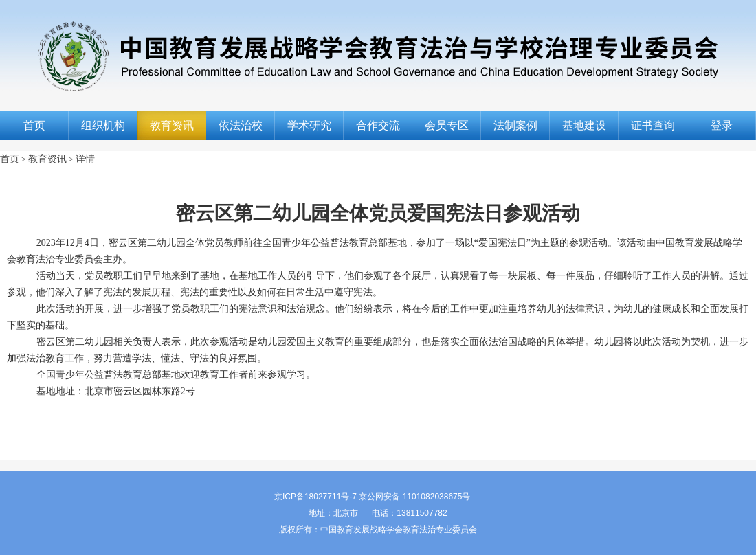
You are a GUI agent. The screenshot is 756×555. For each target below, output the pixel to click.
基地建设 (584, 125)
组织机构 (103, 125)
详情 (85, 159)
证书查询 (653, 125)
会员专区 (447, 125)
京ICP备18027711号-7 (315, 497)
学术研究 (309, 125)
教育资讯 (172, 125)
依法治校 (241, 125)
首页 (34, 125)
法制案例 (515, 125)
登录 (722, 125)
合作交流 (378, 125)
